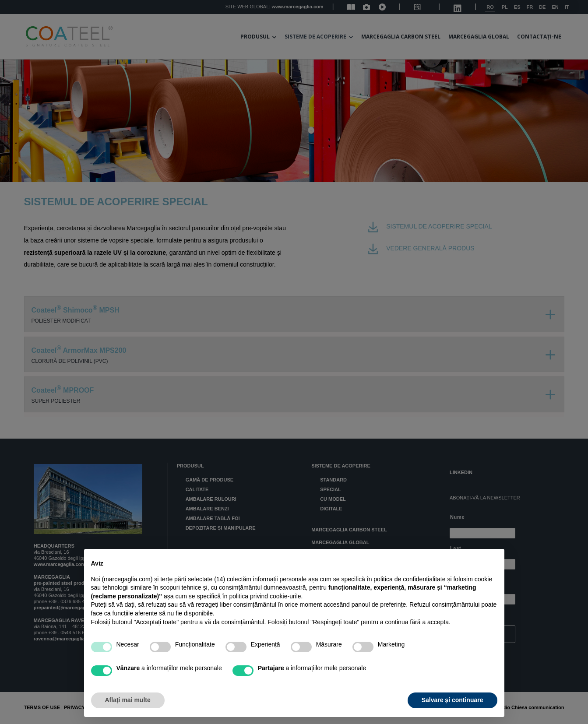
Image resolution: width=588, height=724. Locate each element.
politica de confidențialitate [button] (409, 579)
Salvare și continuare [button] (452, 700)
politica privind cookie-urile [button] (265, 596)
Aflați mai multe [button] (128, 700)
